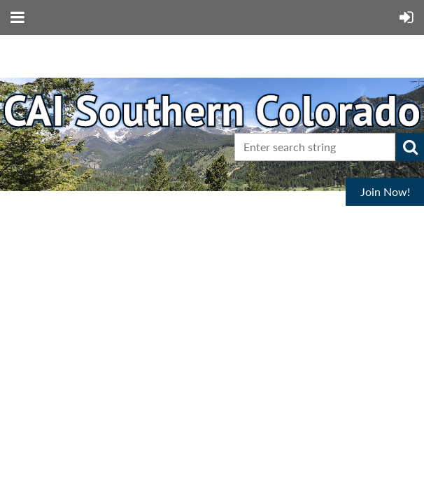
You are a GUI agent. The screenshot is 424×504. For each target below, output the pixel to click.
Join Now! (385, 191)
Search (410, 147)
